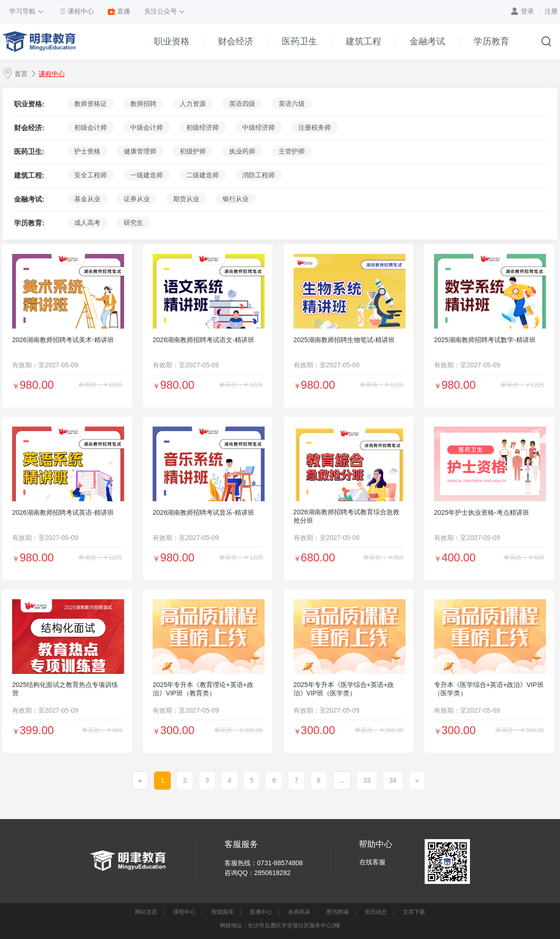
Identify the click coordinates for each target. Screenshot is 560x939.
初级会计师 (91, 127)
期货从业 (186, 199)
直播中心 (261, 912)
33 (367, 780)
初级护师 (193, 151)
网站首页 (146, 912)
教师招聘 (143, 104)
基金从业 (87, 199)
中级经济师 (259, 127)
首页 (21, 74)
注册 (551, 11)
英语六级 (292, 104)
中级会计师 (147, 127)
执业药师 (242, 151)
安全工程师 (91, 175)
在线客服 (372, 862)
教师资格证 (91, 104)
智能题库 (223, 912)
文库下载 (414, 912)
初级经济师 (203, 127)
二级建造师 (203, 175)
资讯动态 (376, 912)
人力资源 (193, 104)
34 (393, 780)
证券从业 (137, 199)
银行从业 (236, 199)
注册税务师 (315, 127)
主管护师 (292, 151)
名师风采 (299, 912)
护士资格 (87, 151)
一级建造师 (147, 175)
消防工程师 (259, 175)
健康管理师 (140, 151)
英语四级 (242, 104)
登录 (527, 11)
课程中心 (52, 74)
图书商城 (337, 912)
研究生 (133, 223)
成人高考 (87, 223)
